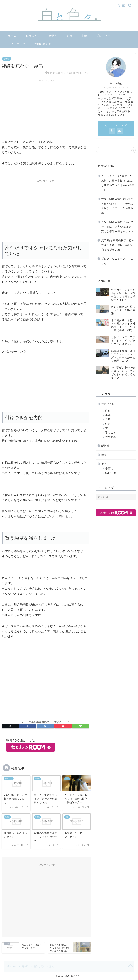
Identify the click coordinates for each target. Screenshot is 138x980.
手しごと (111, 433)
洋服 (108, 411)
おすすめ (111, 437)
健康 (70, 36)
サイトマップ (17, 44)
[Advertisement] (45, 109)
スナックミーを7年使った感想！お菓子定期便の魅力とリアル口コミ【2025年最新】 (118, 183)
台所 (108, 419)
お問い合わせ (43, 44)
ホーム (12, 36)
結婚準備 (111, 473)
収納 (108, 424)
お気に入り (33, 36)
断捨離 (53, 36)
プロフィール (105, 36)
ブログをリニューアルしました (117, 261)
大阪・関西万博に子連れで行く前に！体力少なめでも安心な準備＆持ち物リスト (117, 227)
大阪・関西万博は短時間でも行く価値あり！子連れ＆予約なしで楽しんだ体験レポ (117, 206)
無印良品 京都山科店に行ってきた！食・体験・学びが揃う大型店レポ (118, 245)
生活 (84, 36)
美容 (108, 415)
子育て (109, 469)
